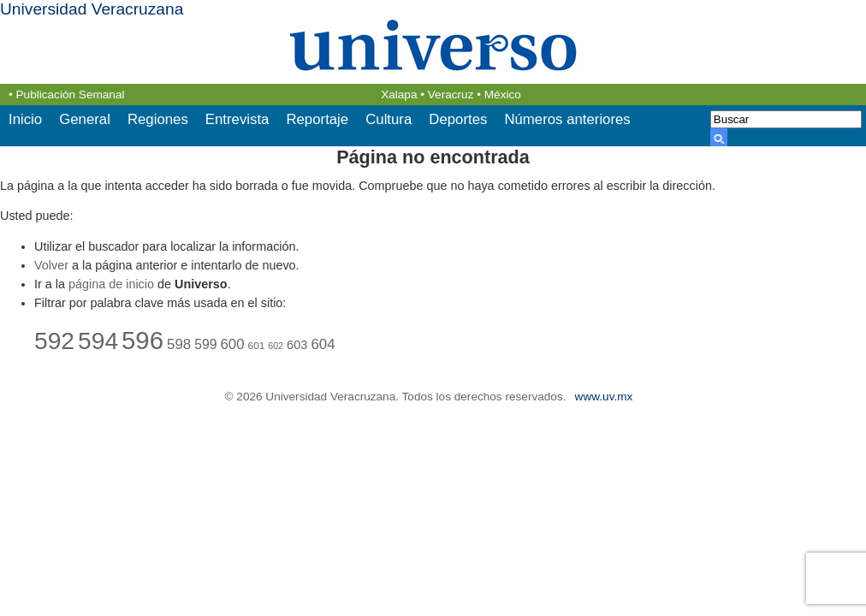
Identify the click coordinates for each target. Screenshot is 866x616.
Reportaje (317, 119)
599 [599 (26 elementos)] (205, 344)
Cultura (389, 119)
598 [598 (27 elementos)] (179, 344)
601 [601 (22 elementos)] (257, 345)
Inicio (25, 119)
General (85, 119)
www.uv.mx (604, 397)
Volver (51, 265)
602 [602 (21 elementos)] (276, 346)
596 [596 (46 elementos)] (142, 340)
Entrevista (237, 119)
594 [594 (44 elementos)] (98, 341)
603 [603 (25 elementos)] (297, 345)
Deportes (458, 119)
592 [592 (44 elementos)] (54, 341)
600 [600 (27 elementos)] (232, 344)
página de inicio (111, 284)
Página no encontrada (433, 157)
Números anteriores (567, 119)
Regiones (158, 119)
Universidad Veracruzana (92, 9)
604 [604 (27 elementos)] (323, 344)
